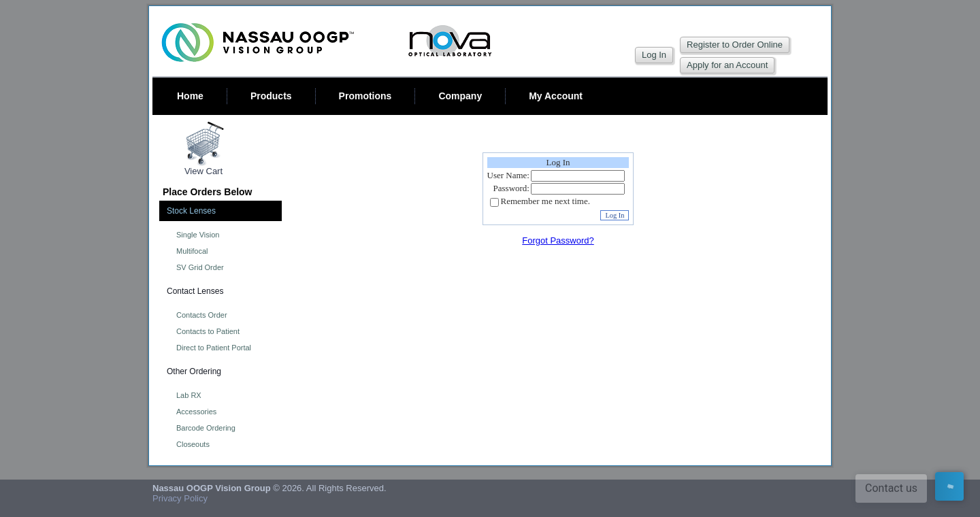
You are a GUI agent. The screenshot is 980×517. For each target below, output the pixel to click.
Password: (511, 188)
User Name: (508, 175)
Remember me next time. (545, 202)
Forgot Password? (558, 240)
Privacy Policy (180, 498)
